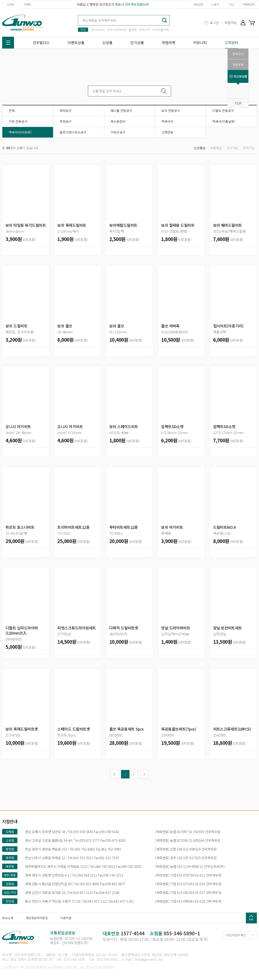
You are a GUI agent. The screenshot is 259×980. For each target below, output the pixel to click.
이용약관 (66, 918)
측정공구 (66, 121)
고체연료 (167, 132)
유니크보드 (98, 30)
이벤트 (27, 4)
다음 (144, 774)
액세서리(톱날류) (224, 121)
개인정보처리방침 (37, 918)
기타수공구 (118, 132)
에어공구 (66, 111)
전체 (12, 111)
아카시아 (145, 30)
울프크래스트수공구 (73, 132)
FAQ (232, 4)
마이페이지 (243, 23)
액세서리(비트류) (20, 132)
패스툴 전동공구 (121, 111)
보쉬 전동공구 (171, 111)
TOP (238, 103)
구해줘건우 (248, 4)
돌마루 (133, 30)
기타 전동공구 (18, 121)
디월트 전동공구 (223, 111)
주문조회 (238, 65)
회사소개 (8, 918)
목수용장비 (118, 121)
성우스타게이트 (117, 30)
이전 (115, 774)
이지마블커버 (160, 30)
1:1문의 (215, 4)
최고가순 (232, 148)
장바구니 (253, 23)
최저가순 (249, 148)
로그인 (214, 23)
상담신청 (198, 4)
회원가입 (231, 23)
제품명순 (216, 148)
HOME (11, 4)
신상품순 (200, 148)
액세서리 (167, 121)
